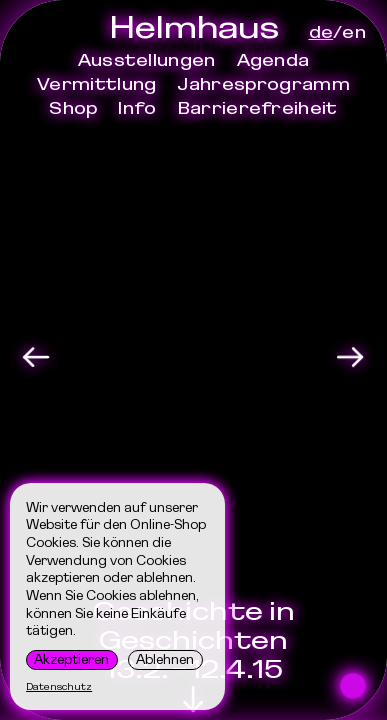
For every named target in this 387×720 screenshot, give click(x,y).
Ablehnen (165, 659)
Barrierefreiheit (258, 108)
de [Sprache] (321, 32)
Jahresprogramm (263, 84)
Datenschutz (59, 686)
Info (137, 108)
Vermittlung (96, 84)
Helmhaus (194, 27)
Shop (73, 108)
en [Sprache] (354, 32)
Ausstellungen (147, 60)
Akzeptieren (71, 659)
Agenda (273, 60)
